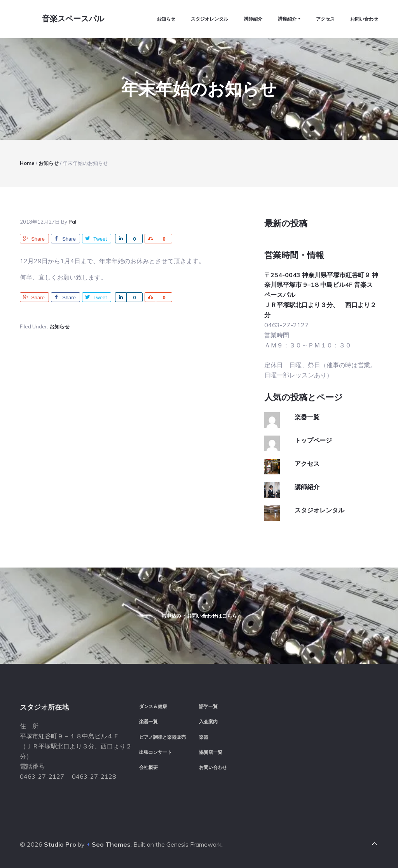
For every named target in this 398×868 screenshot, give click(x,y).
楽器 (204, 737)
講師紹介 (307, 486)
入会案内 (208, 721)
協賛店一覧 (211, 752)
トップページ (313, 439)
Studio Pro (60, 844)
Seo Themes (111, 844)
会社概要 (148, 767)
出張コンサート (155, 752)
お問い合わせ (213, 767)
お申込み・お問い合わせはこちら (199, 615)
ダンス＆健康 (153, 706)
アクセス (307, 463)
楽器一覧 (307, 416)
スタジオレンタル (319, 509)
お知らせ (59, 326)
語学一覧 (208, 706)
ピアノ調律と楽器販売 (162, 737)
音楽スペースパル (73, 19)
